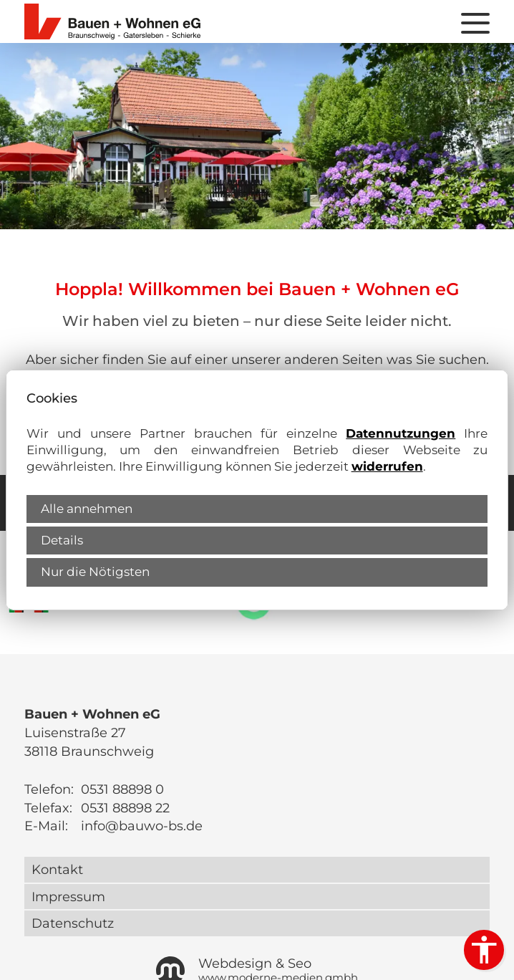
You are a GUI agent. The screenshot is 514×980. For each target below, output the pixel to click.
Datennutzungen (401, 433)
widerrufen (387, 466)
